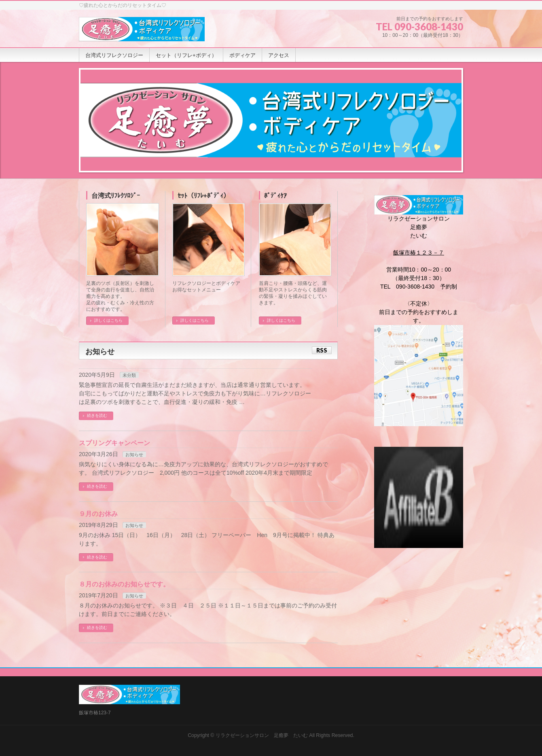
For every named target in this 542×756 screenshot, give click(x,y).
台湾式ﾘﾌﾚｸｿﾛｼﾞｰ (116, 196)
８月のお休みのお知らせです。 (124, 584)
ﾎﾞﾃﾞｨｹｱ (275, 196)
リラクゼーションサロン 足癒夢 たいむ (262, 735)
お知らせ (134, 454)
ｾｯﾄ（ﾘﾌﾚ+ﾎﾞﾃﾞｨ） (204, 196)
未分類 (129, 375)
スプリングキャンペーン (114, 443)
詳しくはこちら (108, 320)
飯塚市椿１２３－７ (419, 253)
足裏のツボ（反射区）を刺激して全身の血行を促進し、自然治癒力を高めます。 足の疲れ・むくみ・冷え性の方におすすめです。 (120, 296)
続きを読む (97, 415)
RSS (322, 350)
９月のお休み (98, 514)
